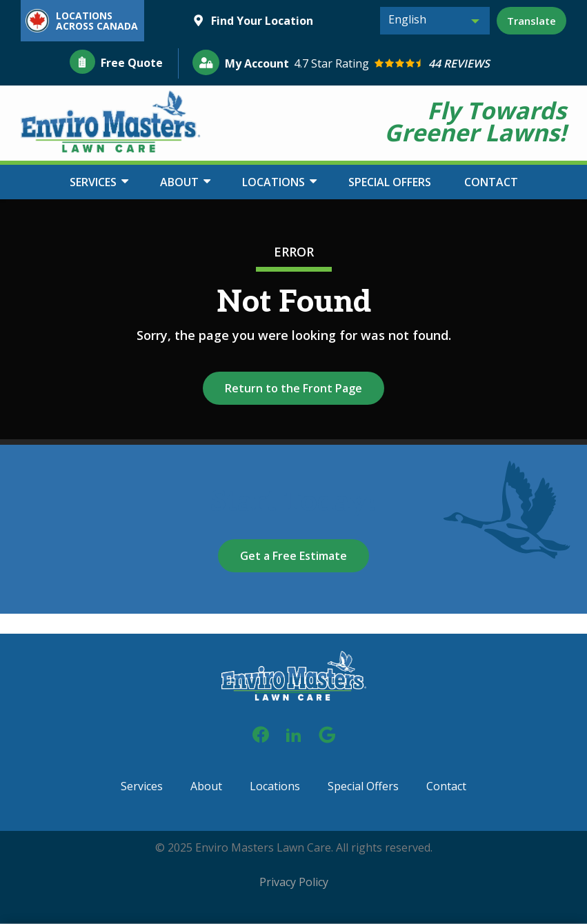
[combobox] (435, 21)
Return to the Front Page (293, 388)
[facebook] (261, 733)
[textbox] (435, 19)
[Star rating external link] (430, 64)
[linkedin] (294, 733)
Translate (531, 21)
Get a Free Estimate (293, 556)
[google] (327, 733)
